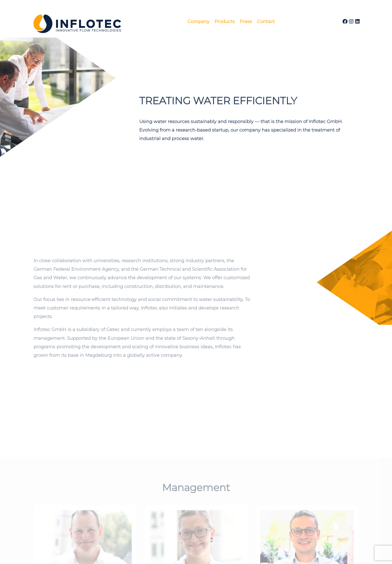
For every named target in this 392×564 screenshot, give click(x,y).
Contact (266, 22)
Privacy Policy (207, 554)
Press (246, 22)
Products (225, 22)
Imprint (178, 554)
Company (198, 22)
